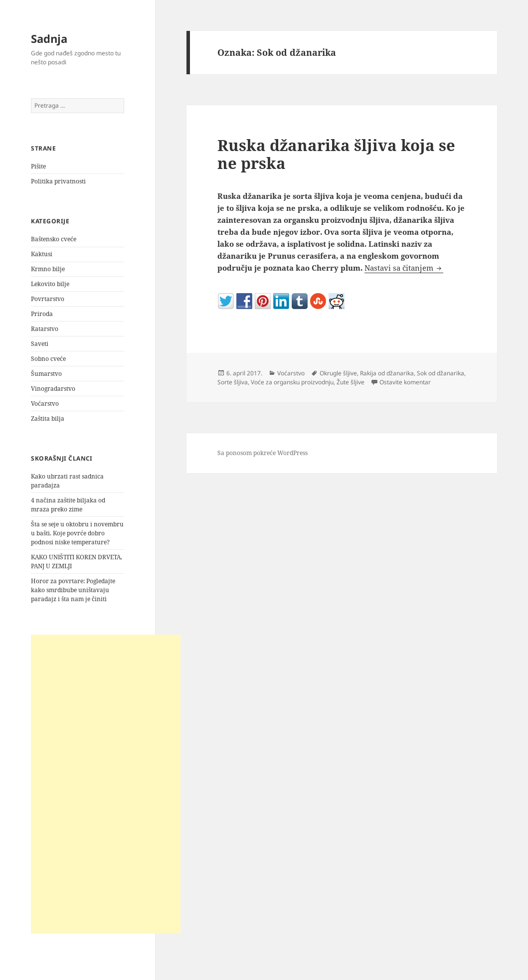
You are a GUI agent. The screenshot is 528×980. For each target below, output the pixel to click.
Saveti (40, 344)
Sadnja (49, 38)
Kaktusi (42, 254)
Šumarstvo (46, 374)
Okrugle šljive (338, 373)
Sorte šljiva (233, 382)
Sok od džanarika (440, 373)
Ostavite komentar (405, 382)
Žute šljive (351, 382)
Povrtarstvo (48, 299)
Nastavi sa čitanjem (404, 268)
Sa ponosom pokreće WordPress (263, 453)
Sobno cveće (48, 359)
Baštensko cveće (54, 239)
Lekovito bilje (50, 284)
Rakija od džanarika (387, 373)
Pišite (38, 166)
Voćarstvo (45, 404)
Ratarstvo (45, 329)
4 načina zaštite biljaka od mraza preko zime (68, 505)
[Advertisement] (106, 784)
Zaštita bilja (48, 418)
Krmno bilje (48, 269)
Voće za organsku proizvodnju (292, 382)
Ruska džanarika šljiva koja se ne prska (336, 154)
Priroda (42, 314)
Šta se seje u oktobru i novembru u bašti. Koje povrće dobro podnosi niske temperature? (77, 533)
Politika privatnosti (58, 181)
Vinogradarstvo (53, 389)
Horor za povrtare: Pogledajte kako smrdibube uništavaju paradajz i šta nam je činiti (73, 590)
